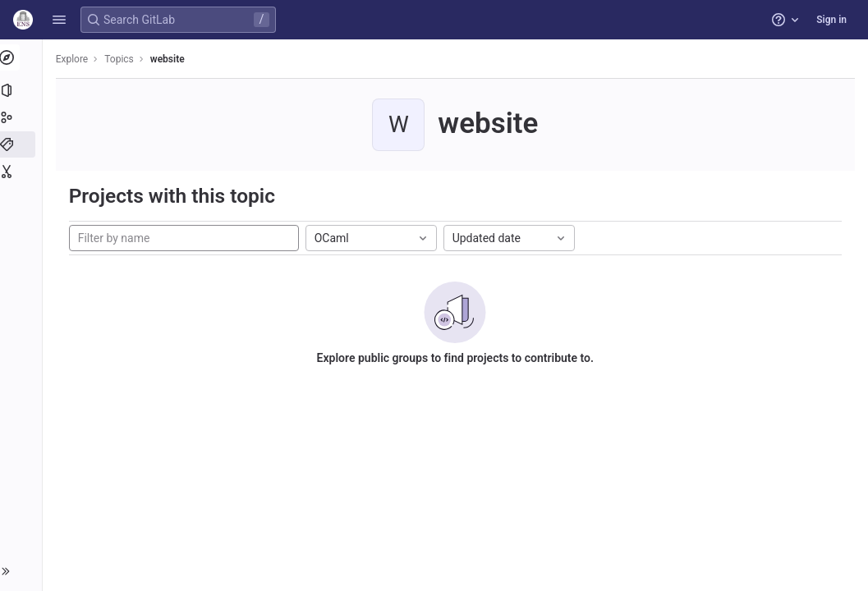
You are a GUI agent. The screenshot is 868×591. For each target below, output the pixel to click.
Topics (123, 59)
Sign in (831, 20)
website (171, 59)
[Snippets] (23, 172)
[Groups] (23, 117)
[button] (59, 20)
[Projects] (23, 90)
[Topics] (23, 144)
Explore (76, 59)
